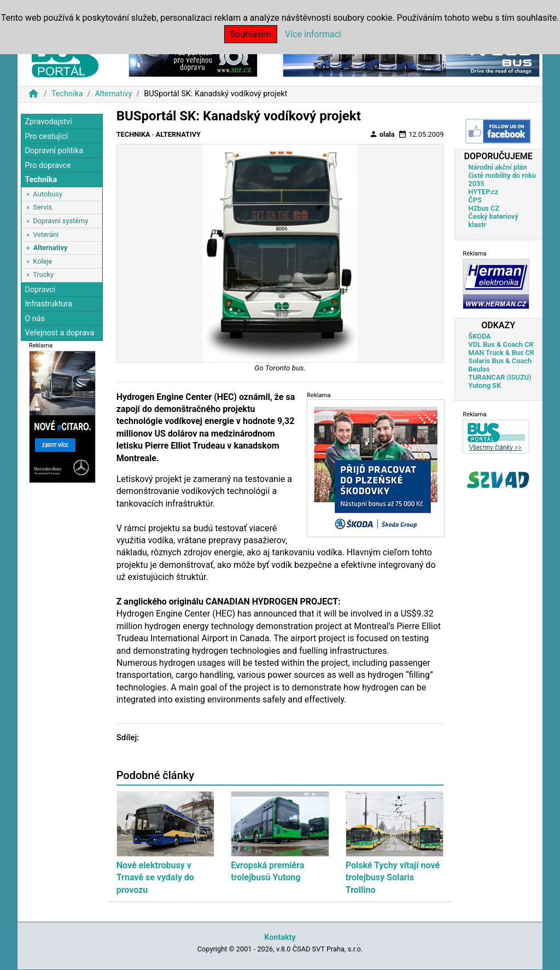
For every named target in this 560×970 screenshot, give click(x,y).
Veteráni (46, 234)
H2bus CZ (484, 208)
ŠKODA (479, 336)
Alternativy (113, 94)
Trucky (43, 274)
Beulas (479, 369)
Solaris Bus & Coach (500, 361)
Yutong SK (485, 385)
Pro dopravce (48, 165)
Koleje (42, 261)
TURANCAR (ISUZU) (500, 377)
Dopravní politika (54, 151)
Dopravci (40, 290)
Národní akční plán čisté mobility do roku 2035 (502, 175)
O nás (35, 319)
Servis (42, 207)
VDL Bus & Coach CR (501, 344)
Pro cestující (46, 137)
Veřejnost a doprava (59, 333)
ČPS (475, 200)
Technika (67, 94)
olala (382, 134)
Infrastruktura (48, 304)
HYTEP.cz (483, 192)
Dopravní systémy (60, 221)
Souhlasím (251, 34)
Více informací (313, 34)
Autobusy (48, 194)
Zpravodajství (48, 122)
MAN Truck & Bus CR (501, 353)
